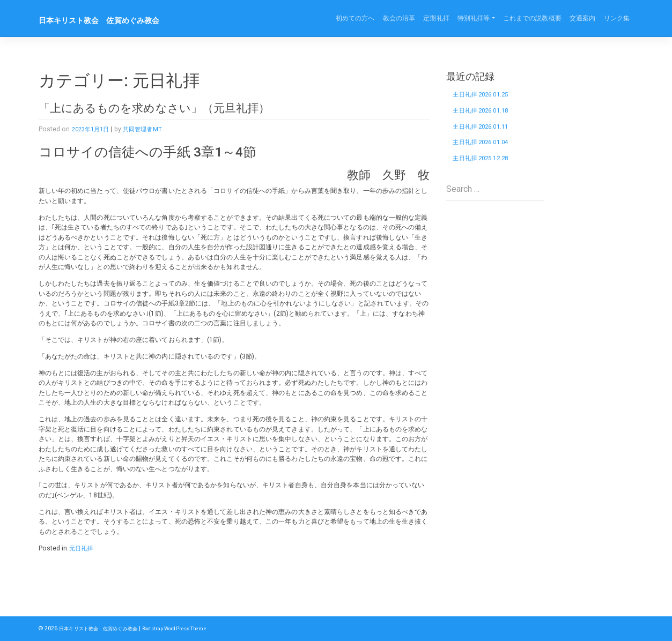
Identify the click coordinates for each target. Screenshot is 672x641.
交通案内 (582, 18)
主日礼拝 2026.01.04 (486, 152)
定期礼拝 (436, 18)
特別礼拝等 (474, 18)
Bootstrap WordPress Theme (187, 628)
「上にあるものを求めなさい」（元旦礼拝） (176, 107)
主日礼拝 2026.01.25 (486, 96)
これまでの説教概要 (532, 18)
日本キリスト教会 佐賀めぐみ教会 (112, 20)
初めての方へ (355, 18)
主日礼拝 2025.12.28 (486, 171)
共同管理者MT (149, 129)
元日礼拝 (82, 548)
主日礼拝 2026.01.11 (486, 133)
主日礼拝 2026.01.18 (486, 114)
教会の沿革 (399, 18)
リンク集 (617, 18)
